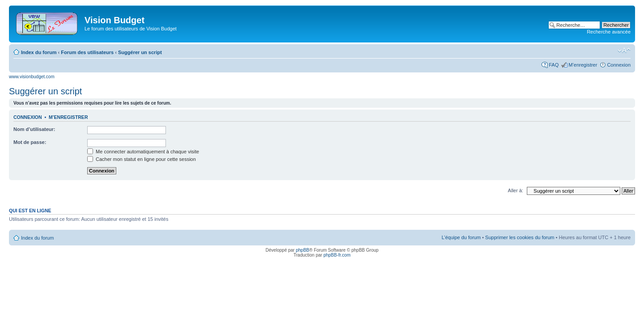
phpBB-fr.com (337, 255)
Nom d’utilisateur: (34, 129)
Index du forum (39, 52)
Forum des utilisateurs (87, 52)
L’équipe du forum (461, 237)
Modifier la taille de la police (624, 51)
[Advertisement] (341, 23)
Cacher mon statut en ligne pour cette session (142, 159)
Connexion (619, 65)
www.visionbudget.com (32, 77)
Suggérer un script (140, 52)
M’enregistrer (583, 65)
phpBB (302, 250)
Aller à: (516, 190)
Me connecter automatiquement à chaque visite (143, 152)
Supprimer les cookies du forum (520, 237)
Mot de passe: (30, 142)
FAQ (554, 65)
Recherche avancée (609, 32)
